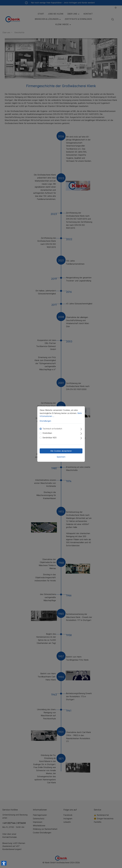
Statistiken (47, 433)
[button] (4, 863)
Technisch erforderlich (52, 429)
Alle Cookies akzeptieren (61, 451)
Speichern (61, 457)
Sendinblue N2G (50, 438)
